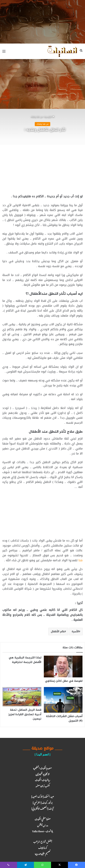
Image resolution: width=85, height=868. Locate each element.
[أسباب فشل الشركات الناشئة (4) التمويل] (63, 700)
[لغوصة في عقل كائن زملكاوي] (63, 666)
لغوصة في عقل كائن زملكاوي (64, 681)
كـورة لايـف (43, 847)
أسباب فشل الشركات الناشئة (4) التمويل (64, 719)
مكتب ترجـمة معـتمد (43, 786)
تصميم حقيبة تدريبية (42, 853)
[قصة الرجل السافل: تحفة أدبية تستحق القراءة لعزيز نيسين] (22, 697)
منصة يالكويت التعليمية (42, 768)
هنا (81, 560)
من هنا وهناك (37, 117)
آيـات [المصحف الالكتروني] (42, 808)
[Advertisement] (42, 22)
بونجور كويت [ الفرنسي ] (42, 802)
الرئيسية (49, 117)
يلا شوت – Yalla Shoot (43, 831)
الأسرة (75, 631)
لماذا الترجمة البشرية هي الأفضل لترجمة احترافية (25, 660)
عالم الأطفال (58, 631)
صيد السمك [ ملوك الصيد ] (42, 796)
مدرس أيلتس (43, 825)
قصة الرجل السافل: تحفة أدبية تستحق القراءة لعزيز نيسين (25, 714)
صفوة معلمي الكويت (42, 819)
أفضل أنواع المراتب (43, 841)
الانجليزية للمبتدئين (43, 774)
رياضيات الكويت (43, 779)
